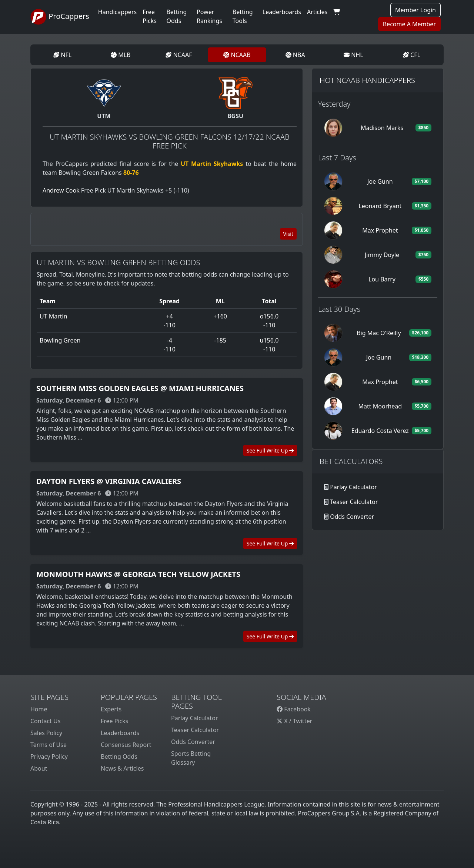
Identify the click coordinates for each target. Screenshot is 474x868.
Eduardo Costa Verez (380, 431)
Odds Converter (352, 517)
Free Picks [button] (150, 16)
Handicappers (117, 12)
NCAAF (179, 55)
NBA (295, 55)
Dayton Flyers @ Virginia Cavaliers (109, 481)
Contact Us (45, 721)
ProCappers (60, 17)
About (39, 768)
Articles (317, 12)
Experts (111, 709)
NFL (62, 55)
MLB (121, 55)
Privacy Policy (49, 757)
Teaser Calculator (354, 502)
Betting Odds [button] (176, 16)
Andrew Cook (61, 190)
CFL (412, 55)
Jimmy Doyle (382, 255)
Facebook (294, 709)
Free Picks (115, 721)
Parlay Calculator (353, 487)
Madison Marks (382, 128)
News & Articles (122, 768)
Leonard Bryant (380, 206)
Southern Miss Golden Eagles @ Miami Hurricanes (140, 388)
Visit (288, 234)
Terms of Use (49, 745)
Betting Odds (119, 757)
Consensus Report (126, 745)
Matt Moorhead (380, 406)
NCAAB (237, 55)
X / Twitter (294, 721)
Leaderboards (282, 12)
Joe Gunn (380, 181)
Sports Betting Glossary (191, 758)
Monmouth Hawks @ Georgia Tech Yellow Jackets (138, 574)
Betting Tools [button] (243, 16)
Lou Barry (382, 279)
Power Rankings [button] (209, 16)
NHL (353, 55)
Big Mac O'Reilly (379, 333)
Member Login (415, 10)
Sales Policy (46, 733)
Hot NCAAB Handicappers (367, 80)
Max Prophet (380, 230)
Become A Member (409, 24)
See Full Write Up (270, 450)
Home (39, 709)
